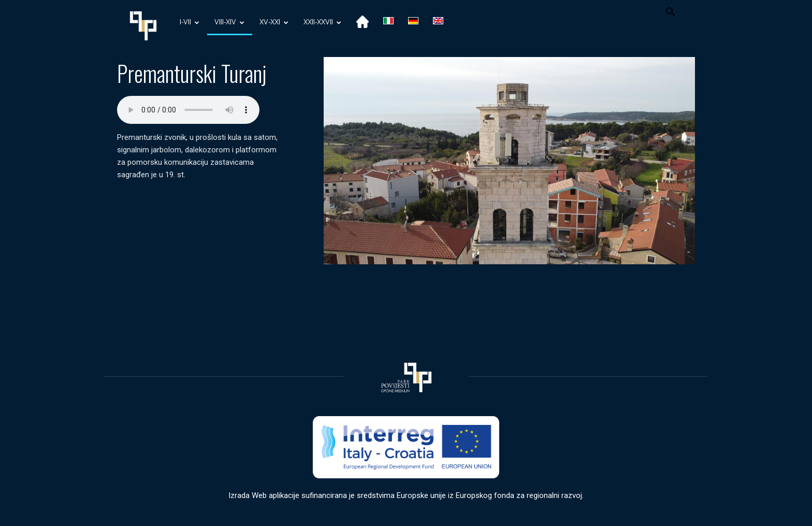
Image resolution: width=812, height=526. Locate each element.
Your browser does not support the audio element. (188, 110)
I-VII (190, 23)
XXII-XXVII (322, 23)
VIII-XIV (229, 23)
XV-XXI (274, 23)
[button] (670, 13)
